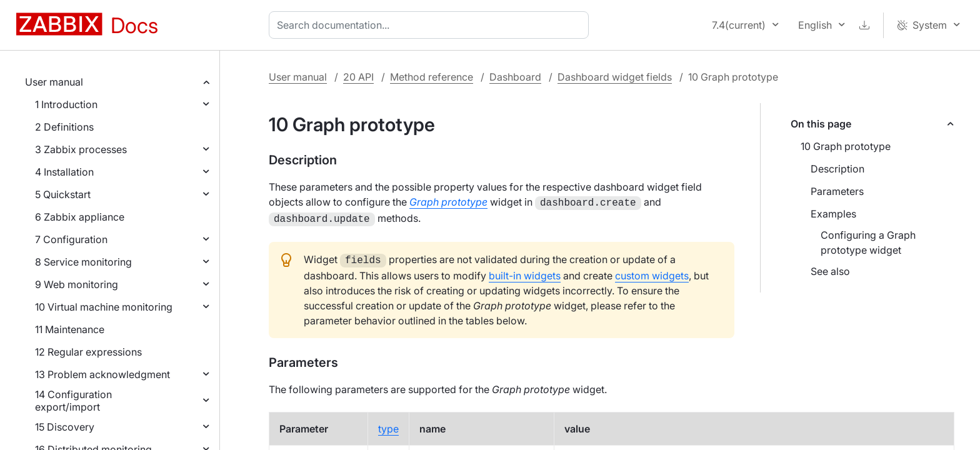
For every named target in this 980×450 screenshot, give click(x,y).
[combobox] (431, 25)
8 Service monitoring (83, 262)
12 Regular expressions (88, 352)
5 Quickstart (63, 194)
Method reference (432, 77)
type (388, 425)
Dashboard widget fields (615, 77)
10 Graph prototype (846, 146)
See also (830, 271)
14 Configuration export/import (73, 401)
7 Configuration (71, 239)
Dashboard (515, 77)
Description (837, 169)
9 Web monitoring (77, 284)
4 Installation (64, 172)
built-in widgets (525, 272)
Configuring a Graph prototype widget (868, 242)
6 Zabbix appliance (80, 217)
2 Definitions (64, 127)
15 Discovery (65, 427)
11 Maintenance (70, 329)
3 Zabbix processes (81, 149)
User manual (54, 82)
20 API (358, 77)
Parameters (837, 191)
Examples (833, 214)
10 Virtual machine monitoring (104, 307)
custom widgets (652, 272)
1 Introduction (66, 104)
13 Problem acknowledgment (102, 374)
